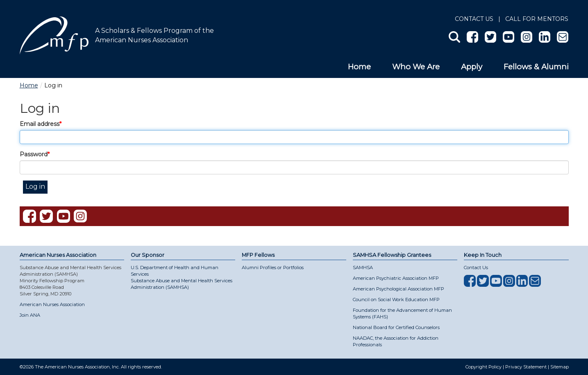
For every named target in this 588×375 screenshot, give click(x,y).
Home (359, 67)
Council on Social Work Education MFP (396, 300)
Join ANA (30, 315)
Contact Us (474, 19)
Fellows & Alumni (536, 67)
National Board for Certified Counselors (396, 327)
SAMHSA (363, 268)
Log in (35, 186)
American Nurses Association (52, 304)
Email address (40, 124)
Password (34, 154)
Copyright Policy (484, 367)
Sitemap (560, 367)
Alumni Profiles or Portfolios (273, 268)
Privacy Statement (526, 367)
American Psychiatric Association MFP (396, 278)
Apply (472, 67)
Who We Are (416, 67)
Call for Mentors (537, 19)
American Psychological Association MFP (398, 289)
